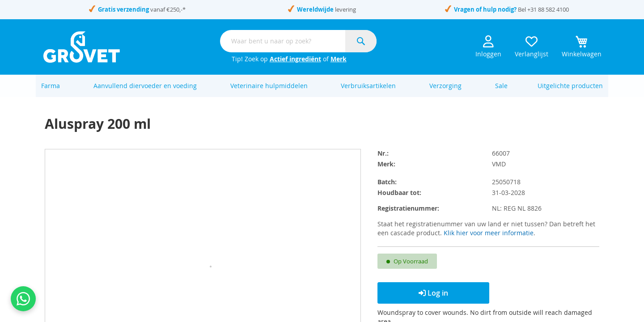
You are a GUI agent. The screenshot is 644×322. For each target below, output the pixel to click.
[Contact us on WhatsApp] (23, 299)
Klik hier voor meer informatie (489, 242)
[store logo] (82, 47)
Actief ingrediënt (295, 59)
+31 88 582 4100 (548, 9)
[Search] (361, 41)
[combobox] (298, 41)
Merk (339, 59)
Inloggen (488, 47)
